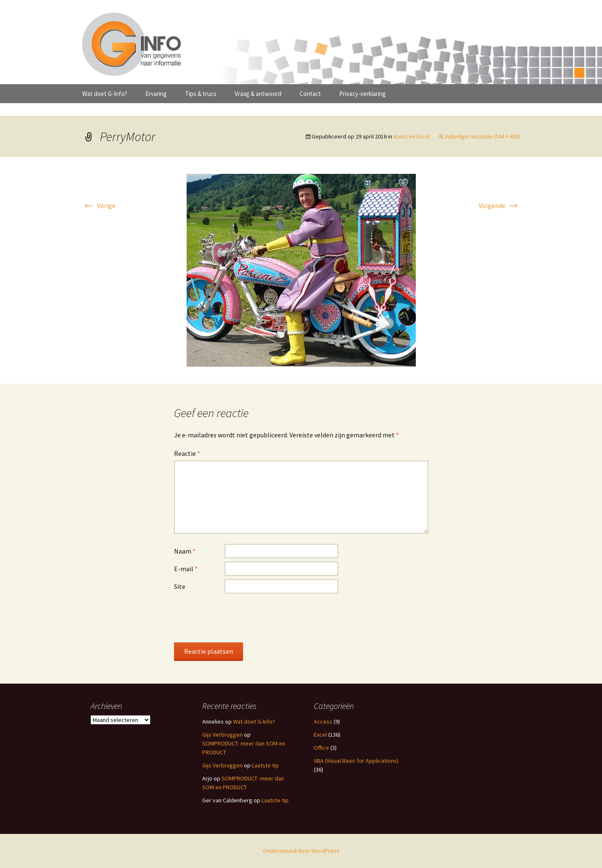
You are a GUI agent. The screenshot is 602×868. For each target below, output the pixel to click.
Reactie (187, 453)
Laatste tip (265, 765)
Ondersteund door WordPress (301, 851)
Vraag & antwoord (258, 94)
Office (321, 748)
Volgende (499, 205)
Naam (185, 551)
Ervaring (156, 94)
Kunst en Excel (412, 136)
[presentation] (238, 618)
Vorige (99, 205)
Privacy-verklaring (363, 94)
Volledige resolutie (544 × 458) (483, 136)
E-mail (186, 569)
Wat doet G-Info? (105, 94)
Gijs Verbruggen (222, 735)
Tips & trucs (201, 94)
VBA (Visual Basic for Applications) (356, 761)
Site (180, 586)
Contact (310, 94)
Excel (320, 735)
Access (323, 722)
